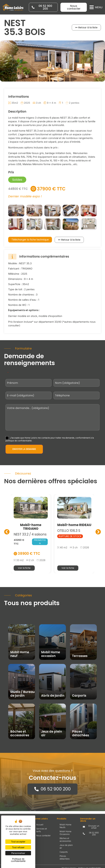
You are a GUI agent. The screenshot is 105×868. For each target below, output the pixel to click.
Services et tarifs (41, 830)
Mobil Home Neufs (65, 826)
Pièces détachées (65, 857)
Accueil (40, 824)
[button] (96, 7)
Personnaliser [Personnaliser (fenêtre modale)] (18, 853)
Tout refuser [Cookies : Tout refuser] (18, 847)
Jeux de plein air (66, 846)
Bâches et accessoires (65, 839)
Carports (64, 852)
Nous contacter (43, 835)
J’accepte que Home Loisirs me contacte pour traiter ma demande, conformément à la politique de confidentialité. (50, 439)
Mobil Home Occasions (65, 833)
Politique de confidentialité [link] (18, 860)
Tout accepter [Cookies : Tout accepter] (18, 842)
